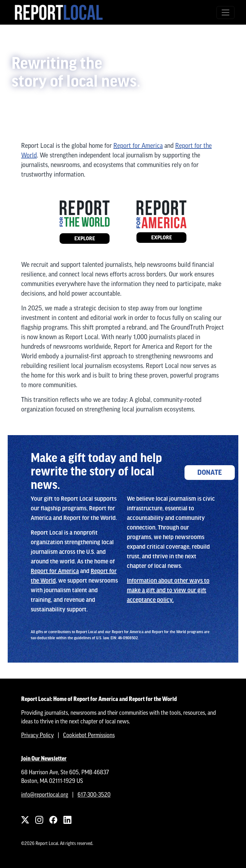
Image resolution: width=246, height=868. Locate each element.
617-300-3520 (94, 795)
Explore (85, 239)
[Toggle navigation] (225, 12)
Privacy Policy (37, 735)
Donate (210, 473)
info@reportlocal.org (45, 795)
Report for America (138, 145)
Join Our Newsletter (44, 758)
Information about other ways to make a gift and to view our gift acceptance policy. (168, 590)
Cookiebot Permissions (89, 735)
